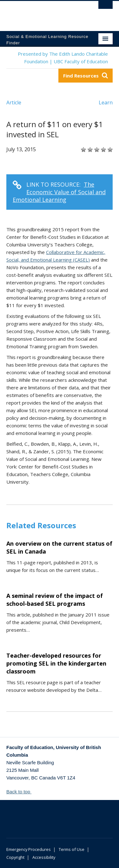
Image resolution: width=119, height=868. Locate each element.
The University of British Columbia (44, 13)
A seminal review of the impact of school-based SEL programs (55, 600)
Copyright (15, 857)
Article (14, 102)
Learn (106, 102)
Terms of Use (72, 849)
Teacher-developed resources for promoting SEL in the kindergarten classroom (56, 663)
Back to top (21, 792)
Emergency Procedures (29, 849)
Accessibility (44, 857)
